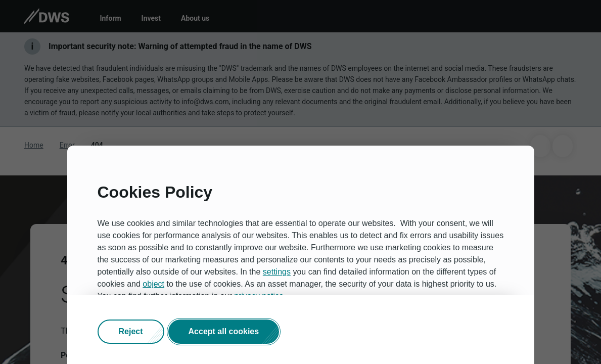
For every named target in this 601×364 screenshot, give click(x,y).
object (153, 284)
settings (277, 272)
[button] (131, 332)
